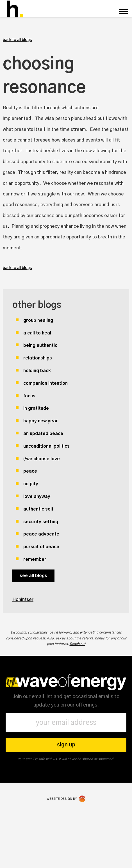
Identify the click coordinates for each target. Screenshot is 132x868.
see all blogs (33, 576)
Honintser (23, 600)
